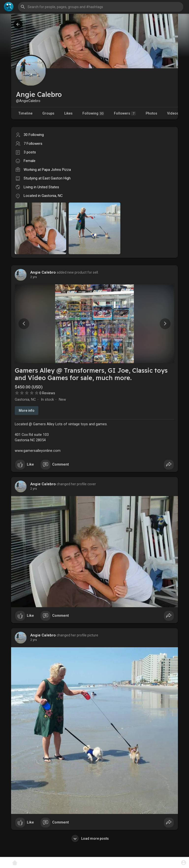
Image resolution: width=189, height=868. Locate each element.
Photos (151, 113)
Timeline (25, 113)
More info (27, 411)
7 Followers (33, 144)
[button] (101, 7)
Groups (48, 113)
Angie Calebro (43, 272)
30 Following (34, 135)
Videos (173, 113)
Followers (125, 113)
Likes (68, 113)
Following (93, 113)
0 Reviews (47, 393)
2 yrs (34, 277)
